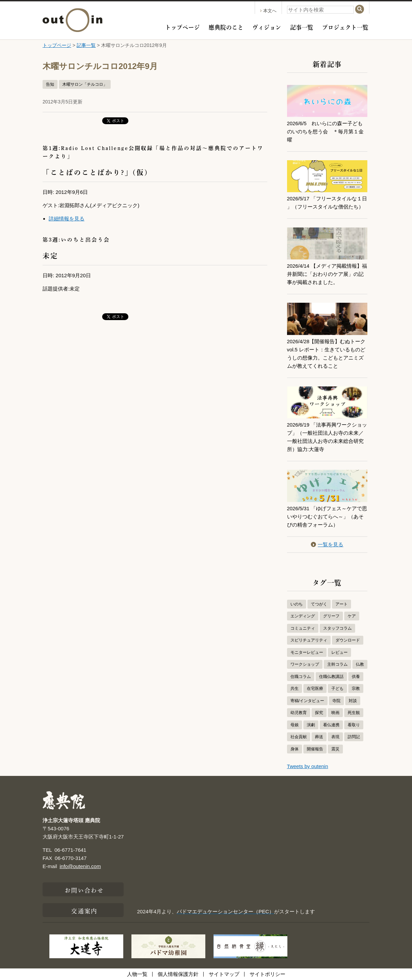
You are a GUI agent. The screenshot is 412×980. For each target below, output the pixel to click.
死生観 (354, 713)
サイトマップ (224, 974)
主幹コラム (337, 664)
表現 (335, 737)
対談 (353, 701)
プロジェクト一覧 (345, 27)
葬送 (319, 737)
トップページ (183, 27)
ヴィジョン (267, 27)
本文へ (268, 11)
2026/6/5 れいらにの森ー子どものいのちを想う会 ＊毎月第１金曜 (325, 131)
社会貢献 (299, 737)
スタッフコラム (337, 628)
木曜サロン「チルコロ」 (85, 84)
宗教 (356, 688)
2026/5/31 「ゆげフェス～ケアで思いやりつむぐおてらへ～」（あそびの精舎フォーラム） (327, 517)
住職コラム (301, 677)
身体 (295, 749)
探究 (319, 713)
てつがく (319, 604)
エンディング (303, 616)
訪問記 (354, 737)
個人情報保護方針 (178, 974)
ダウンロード (348, 640)
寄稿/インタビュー (307, 701)
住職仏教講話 (331, 677)
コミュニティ (303, 628)
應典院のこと (226, 27)
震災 (335, 749)
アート (342, 604)
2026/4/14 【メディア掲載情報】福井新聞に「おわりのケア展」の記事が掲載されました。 (327, 274)
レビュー (339, 652)
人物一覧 (137, 974)
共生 (295, 688)
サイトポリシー (267, 974)
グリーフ (331, 616)
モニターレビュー (307, 652)
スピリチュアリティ (309, 640)
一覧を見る (327, 544)
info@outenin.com (80, 866)
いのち (297, 604)
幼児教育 (299, 713)
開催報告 (315, 749)
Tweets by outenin (308, 766)
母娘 (295, 725)
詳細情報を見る (67, 219)
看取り (354, 725)
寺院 (336, 701)
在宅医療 (315, 688)
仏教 (360, 664)
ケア (352, 616)
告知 (50, 84)
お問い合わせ (84, 890)
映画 (335, 713)
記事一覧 (302, 27)
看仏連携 (331, 725)
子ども (337, 688)
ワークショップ (305, 664)
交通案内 (84, 910)
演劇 (311, 725)
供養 (356, 677)
